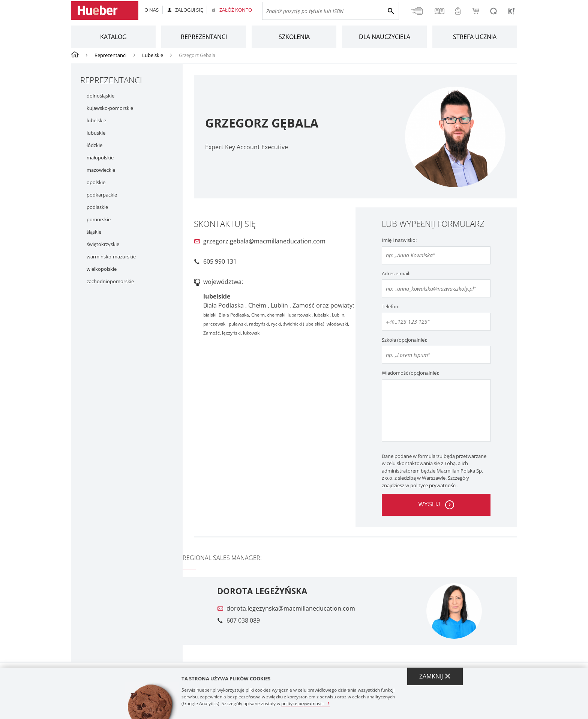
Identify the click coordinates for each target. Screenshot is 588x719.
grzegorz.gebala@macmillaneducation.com (264, 241)
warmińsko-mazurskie (111, 257)
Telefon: (391, 306)
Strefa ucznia (475, 37)
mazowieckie (101, 170)
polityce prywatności (433, 485)
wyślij (429, 504)
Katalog (113, 37)
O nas (151, 10)
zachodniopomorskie (110, 281)
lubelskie (96, 121)
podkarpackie (102, 195)
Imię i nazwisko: (399, 240)
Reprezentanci (204, 37)
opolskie (96, 182)
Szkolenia (294, 37)
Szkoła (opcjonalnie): (404, 340)
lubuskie (96, 133)
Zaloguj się (189, 10)
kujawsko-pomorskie (110, 108)
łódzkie (94, 145)
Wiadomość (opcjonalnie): (410, 373)
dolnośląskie (100, 96)
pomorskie (99, 220)
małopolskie (100, 158)
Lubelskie (153, 55)
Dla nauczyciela (385, 37)
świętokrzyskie (103, 244)
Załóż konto (236, 10)
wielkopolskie (102, 269)
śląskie (94, 232)
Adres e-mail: (396, 273)
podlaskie (97, 207)
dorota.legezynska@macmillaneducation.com (291, 608)
